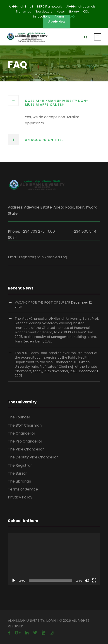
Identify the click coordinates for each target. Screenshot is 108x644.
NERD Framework (50, 6)
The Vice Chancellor (26, 449)
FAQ (72, 16)
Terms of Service (23, 489)
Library (74, 11)
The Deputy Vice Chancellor (33, 457)
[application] (54, 559)
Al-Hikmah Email (21, 6)
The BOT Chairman (25, 425)
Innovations (42, 16)
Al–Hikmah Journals (81, 6)
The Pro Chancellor (25, 441)
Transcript (23, 11)
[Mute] (87, 581)
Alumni (60, 16)
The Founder (19, 417)
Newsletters (44, 11)
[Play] (14, 581)
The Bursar (18, 473)
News (61, 11)
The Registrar (20, 465)
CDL (86, 11)
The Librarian (19, 481)
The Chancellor (22, 433)
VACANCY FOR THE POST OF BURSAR (42, 302)
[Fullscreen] (94, 581)
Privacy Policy (20, 497)
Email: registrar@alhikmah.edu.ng (37, 257)
